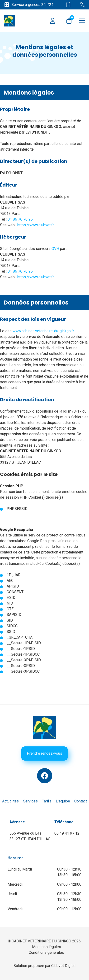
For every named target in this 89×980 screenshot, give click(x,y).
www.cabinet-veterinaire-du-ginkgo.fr (43, 331)
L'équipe (63, 801)
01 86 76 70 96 (20, 219)
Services (30, 801)
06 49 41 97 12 (67, 833)
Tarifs (47, 801)
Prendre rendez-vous (44, 753)
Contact (81, 801)
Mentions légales (47, 947)
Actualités (10, 801)
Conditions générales (46, 952)
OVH (55, 249)
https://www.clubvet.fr (36, 225)
